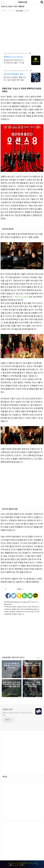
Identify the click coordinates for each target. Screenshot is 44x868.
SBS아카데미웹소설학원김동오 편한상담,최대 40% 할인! (14, 74)
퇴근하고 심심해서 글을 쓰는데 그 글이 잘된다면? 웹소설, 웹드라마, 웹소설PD (15, 79)
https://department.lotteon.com (16, 53)
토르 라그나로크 (21, 297)
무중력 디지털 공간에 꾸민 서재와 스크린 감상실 (17, 714)
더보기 (38, 658)
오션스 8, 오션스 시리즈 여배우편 (13, 7)
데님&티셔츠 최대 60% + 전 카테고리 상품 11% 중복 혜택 (15, 62)
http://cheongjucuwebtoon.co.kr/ (16, 71)
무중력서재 (23, 2)
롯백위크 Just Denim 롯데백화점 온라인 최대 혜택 (15, 57)
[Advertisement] (22, 485)
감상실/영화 (19, 11)
